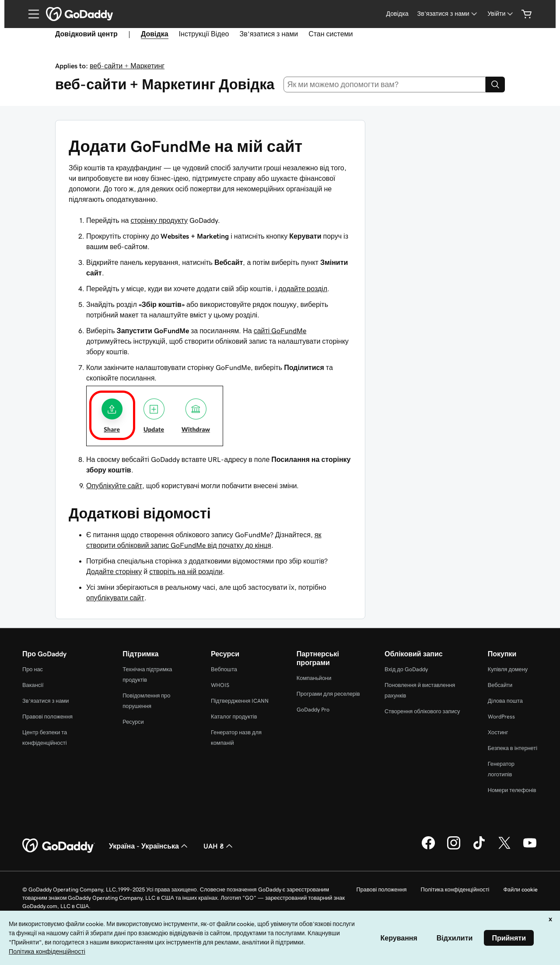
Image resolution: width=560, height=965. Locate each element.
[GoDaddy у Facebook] (428, 848)
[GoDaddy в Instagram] (454, 848)
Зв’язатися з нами (269, 34)
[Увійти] (501, 14)
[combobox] (385, 85)
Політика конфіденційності (455, 889)
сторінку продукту (159, 220)
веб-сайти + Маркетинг (127, 66)
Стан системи (331, 34)
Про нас (33, 669)
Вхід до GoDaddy (406, 669)
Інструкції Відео (204, 34)
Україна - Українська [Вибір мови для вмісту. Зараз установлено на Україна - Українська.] (149, 846)
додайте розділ (303, 289)
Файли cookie (520, 889)
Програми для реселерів (328, 694)
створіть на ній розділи (186, 571)
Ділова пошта (505, 701)
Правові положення (47, 717)
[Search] (495, 85)
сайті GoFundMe (280, 331)
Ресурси (133, 722)
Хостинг (498, 732)
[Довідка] (397, 14)
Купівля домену (508, 669)
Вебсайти (500, 685)
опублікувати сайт (115, 598)
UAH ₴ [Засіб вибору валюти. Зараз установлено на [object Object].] (219, 846)
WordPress (501, 717)
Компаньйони (314, 678)
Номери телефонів (512, 790)
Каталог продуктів (234, 717)
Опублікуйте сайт (114, 486)
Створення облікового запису (422, 711)
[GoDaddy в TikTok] (479, 848)
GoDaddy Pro (313, 710)
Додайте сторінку (114, 571)
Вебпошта (224, 669)
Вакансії (33, 685)
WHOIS (220, 685)
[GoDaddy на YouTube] (530, 848)
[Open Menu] (30, 14)
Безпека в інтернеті (513, 748)
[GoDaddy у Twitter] (504, 848)
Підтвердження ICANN (240, 701)
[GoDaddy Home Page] (59, 846)
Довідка (155, 34)
